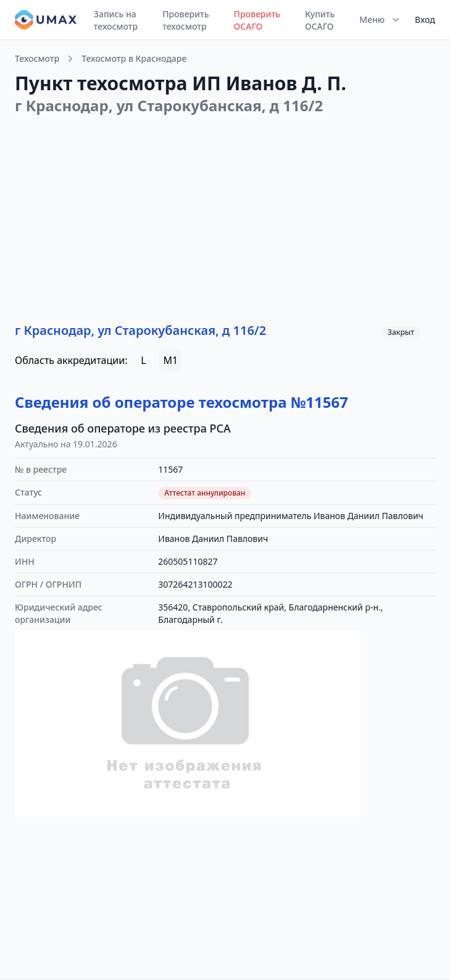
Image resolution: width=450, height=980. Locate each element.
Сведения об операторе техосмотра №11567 (181, 402)
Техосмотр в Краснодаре (134, 58)
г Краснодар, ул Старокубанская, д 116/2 (140, 330)
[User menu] (421, 20)
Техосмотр (37, 58)
